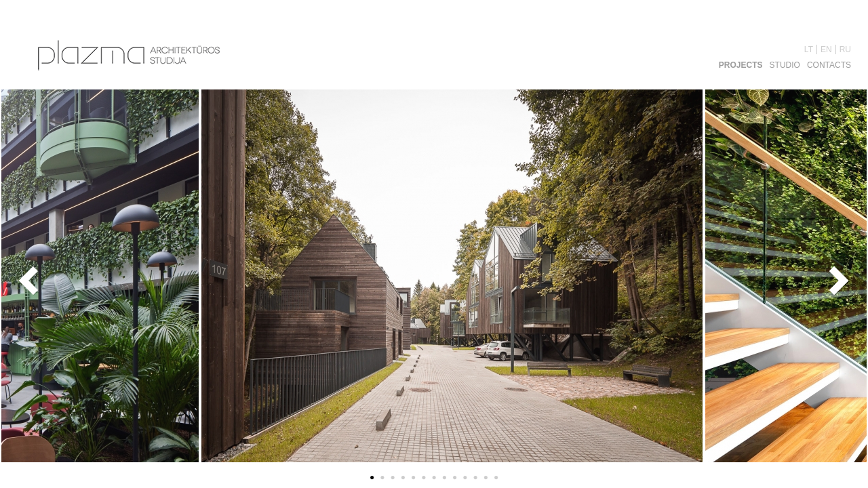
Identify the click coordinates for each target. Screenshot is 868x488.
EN (826, 49)
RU (845, 49)
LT (809, 49)
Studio (785, 65)
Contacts (829, 65)
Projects (741, 65)
